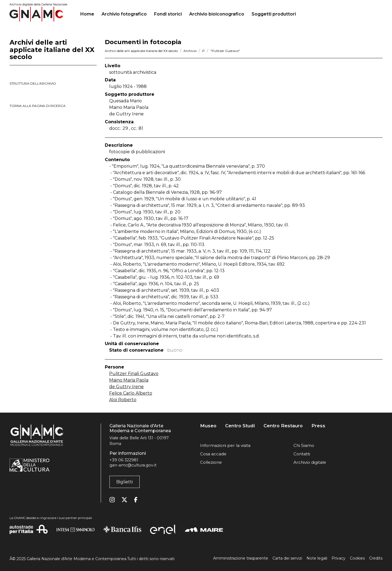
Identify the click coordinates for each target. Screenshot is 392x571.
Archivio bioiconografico (217, 14)
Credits (376, 558)
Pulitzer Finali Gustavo (134, 374)
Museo (208, 426)
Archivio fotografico (124, 14)
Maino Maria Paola (129, 380)
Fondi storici (168, 14)
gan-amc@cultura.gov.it (133, 465)
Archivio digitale (310, 462)
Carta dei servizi (287, 558)
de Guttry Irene (126, 387)
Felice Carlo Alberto (131, 393)
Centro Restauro (283, 426)
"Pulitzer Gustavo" (225, 51)
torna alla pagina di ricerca (38, 106)
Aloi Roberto (123, 400)
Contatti (302, 454)
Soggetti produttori (274, 14)
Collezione (211, 462)
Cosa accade (213, 454)
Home (89, 13)
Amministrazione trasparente (241, 558)
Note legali (317, 558)
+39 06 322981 (124, 460)
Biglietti (125, 482)
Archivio (190, 51)
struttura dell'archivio (33, 83)
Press (318, 426)
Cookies (357, 558)
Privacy (339, 558)
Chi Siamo (304, 445)
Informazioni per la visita (225, 445)
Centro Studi (240, 426)
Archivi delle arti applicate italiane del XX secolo (141, 51)
